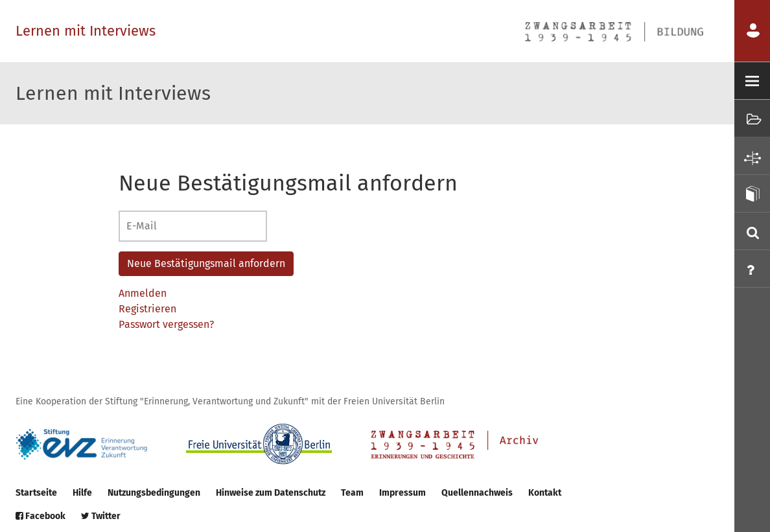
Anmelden (143, 293)
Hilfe (82, 493)
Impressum (402, 493)
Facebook (41, 516)
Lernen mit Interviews (86, 31)
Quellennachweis (477, 493)
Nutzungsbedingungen (154, 493)
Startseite (36, 493)
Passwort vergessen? (166, 324)
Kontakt (545, 493)
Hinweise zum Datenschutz (271, 493)
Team (352, 493)
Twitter (101, 516)
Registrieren (147, 309)
